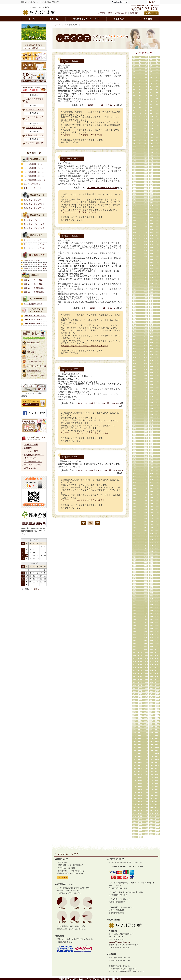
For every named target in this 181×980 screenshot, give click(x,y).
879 (151, 578)
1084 (151, 700)
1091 (134, 706)
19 (151, 66)
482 (140, 343)
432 (140, 313)
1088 (146, 703)
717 (140, 483)
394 (151, 289)
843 (146, 557)
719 (151, 483)
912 (140, 599)
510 (157, 358)
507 (140, 358)
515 (157, 361)
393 (146, 289)
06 (134, 60)
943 (146, 617)
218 (146, 185)
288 (146, 227)
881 (134, 581)
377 (140, 280)
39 (151, 78)
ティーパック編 (33, 343)
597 (140, 411)
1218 (146, 780)
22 (140, 69)
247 (140, 203)
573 (146, 396)
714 (151, 480)
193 (146, 170)
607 (140, 417)
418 (146, 304)
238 (146, 197)
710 (157, 477)
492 (140, 349)
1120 (157, 721)
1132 (140, 730)
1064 (151, 688)
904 (151, 593)
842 (140, 557)
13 (146, 63)
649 (151, 441)
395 (157, 289)
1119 (151, 721)
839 (151, 554)
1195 (157, 766)
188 (146, 167)
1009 (151, 655)
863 (146, 569)
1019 (151, 661)
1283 (146, 819)
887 (140, 584)
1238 (146, 792)
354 (151, 265)
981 (134, 641)
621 (134, 426)
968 (146, 632)
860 (157, 566)
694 (151, 468)
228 (146, 191)
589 (151, 405)
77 (140, 102)
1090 (157, 703)
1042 (140, 676)
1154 (151, 742)
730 (157, 489)
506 (134, 358)
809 (151, 536)
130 (157, 131)
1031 (134, 670)
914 (151, 599)
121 (134, 128)
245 (157, 200)
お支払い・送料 (105, 13)
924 (151, 605)
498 (146, 352)
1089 (151, 703)
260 (157, 209)
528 (146, 370)
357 (140, 268)
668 (146, 453)
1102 (140, 712)
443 (146, 319)
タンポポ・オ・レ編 (35, 357)
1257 (140, 804)
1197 (140, 769)
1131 (134, 730)
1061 (134, 688)
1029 (151, 667)
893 (146, 587)
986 (134, 643)
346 (134, 262)
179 (151, 161)
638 (146, 435)
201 (134, 176)
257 (140, 209)
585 (157, 402)
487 (140, 346)
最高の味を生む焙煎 (35, 135)
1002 (140, 652)
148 (146, 143)
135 (157, 134)
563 (146, 390)
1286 (134, 822)
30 (157, 72)
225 (157, 188)
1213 (146, 777)
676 (134, 459)
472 (140, 337)
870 (157, 572)
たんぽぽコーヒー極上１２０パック (101, 105)
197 (140, 173)
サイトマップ (30, 458)
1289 (151, 822)
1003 (146, 652)
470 (157, 334)
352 (140, 265)
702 (140, 474)
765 (157, 509)
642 (140, 438)
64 (151, 93)
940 (157, 614)
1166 (134, 751)
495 (157, 349)
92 (140, 111)
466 (134, 334)
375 (157, 277)
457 (140, 328)
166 (134, 155)
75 (157, 99)
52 (140, 87)
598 (146, 411)
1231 (134, 789)
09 (151, 60)
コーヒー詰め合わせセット (34, 324)
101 (134, 116)
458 (146, 328)
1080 (157, 697)
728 (146, 489)
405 (157, 295)
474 (151, 337)
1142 (140, 736)
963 (146, 629)
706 (134, 477)
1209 (151, 774)
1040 (157, 673)
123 (146, 128)
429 (151, 310)
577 (140, 399)
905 (157, 593)
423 (146, 307)
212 (140, 182)
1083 (146, 700)
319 (151, 245)
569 (151, 393)
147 (140, 143)
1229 (151, 786)
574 (151, 396)
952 (140, 623)
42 (140, 81)
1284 (151, 819)
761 (134, 509)
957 (140, 626)
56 (134, 90)
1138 (146, 733)
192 (140, 170)
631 (134, 432)
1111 (134, 718)
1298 (146, 828)
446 (134, 322)
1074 (151, 694)
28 (146, 72)
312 (140, 242)
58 (146, 90)
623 (146, 426)
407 (140, 298)
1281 (134, 819)
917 (140, 602)
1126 (134, 727)
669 (151, 453)
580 (157, 399)
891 (134, 587)
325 (157, 247)
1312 (140, 837)
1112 (140, 718)
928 (146, 608)
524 (151, 367)
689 (151, 465)
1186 (134, 763)
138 (146, 137)
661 (134, 450)
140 (157, 137)
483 (146, 343)
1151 (134, 742)
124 (151, 128)
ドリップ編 (31, 347)
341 (134, 259)
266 (134, 215)
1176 (134, 757)
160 (157, 149)
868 (146, 572)
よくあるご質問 (31, 451)
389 (151, 286)
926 (134, 608)
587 (140, 405)
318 (146, 245)
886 (134, 584)
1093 (146, 706)
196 (134, 173)
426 (134, 310)
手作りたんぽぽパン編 (35, 375)
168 (146, 155)
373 (146, 277)
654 (151, 444)
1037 (140, 673)
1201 (134, 772)
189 (151, 167)
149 (151, 143)
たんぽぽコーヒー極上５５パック (90, 403)
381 (134, 283)
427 (140, 310)
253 (146, 206)
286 (134, 227)
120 (157, 125)
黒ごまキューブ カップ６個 (34, 208)
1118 (146, 721)
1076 (134, 697)
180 (157, 161)
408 (146, 298)
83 (146, 105)
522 (140, 367)
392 (140, 289)
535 (157, 373)
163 (146, 152)
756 (134, 507)
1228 (146, 786)
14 (151, 63)
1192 (140, 766)
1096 (134, 709)
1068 (146, 691)
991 (134, 646)
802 (140, 533)
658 (146, 447)
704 (151, 474)
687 (140, 465)
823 (146, 545)
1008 (146, 655)
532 (140, 373)
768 (146, 512)
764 (151, 509)
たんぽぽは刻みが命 (35, 143)
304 (151, 236)
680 (157, 459)
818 (146, 542)
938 (146, 614)
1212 (140, 777)
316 (134, 245)
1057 (140, 685)
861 (134, 569)
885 (157, 581)
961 (134, 629)
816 (134, 542)
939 (151, 614)
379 (151, 280)
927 (140, 608)
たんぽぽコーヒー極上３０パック (102, 308)
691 (134, 468)
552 (140, 384)
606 (134, 417)
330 (157, 250)
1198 (146, 769)
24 (151, 69)
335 (157, 253)
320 (157, 245)
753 (146, 504)
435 (157, 313)
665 (157, 450)
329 (151, 250)
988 (146, 643)
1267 (140, 810)
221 (134, 188)
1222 (140, 783)
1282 (140, 819)
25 (157, 69)
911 (134, 599)
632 (140, 432)
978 (146, 638)
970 (157, 632)
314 (151, 242)
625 (157, 426)
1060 (157, 685)
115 (157, 122)
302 (140, 236)
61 (134, 93)
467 (140, 334)
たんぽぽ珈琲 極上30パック (34, 172)
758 (146, 507)
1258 (146, 804)
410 (157, 298)
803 (146, 533)
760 (157, 507)
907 (140, 596)
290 (157, 227)
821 (134, 545)
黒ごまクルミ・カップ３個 (34, 244)
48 (146, 84)
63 (146, 93)
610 (157, 417)
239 (151, 197)
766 (134, 512)
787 (140, 524)
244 (151, 200)
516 (134, 364)
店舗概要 (134, 13)
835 (157, 551)
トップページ (58, 25)
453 (146, 325)
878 (146, 578)
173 (146, 158)
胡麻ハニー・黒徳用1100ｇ (34, 292)
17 (140, 66)
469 (151, 334)
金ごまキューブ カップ (32, 220)
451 (134, 325)
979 (151, 638)
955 (157, 623)
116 (134, 125)
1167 (140, 751)
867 (140, 572)
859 (151, 566)
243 (146, 200)
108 (146, 119)
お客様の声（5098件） (34, 455)
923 (146, 605)
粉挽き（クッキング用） (33, 188)
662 (140, 450)
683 (146, 462)
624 (151, 426)
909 (151, 596)
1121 (134, 724)
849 (151, 560)
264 (151, 212)
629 (151, 429)
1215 (157, 777)
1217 (140, 780)
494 (151, 349)
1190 (157, 763)
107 (140, 119)
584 (151, 402)
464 (151, 331)
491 (134, 349)
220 (157, 185)
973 (84, 523)
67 (140, 96)
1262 (140, 807)
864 (151, 569)
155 (157, 146)
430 (157, 310)
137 (140, 137)
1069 (151, 691)
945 (157, 617)
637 (140, 435)
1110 (157, 715)
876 (134, 578)
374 (151, 277)
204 (151, 176)
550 (157, 381)
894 (151, 587)
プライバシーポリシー (34, 465)
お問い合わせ (121, 13)
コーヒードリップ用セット (34, 320)
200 (157, 173)
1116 (134, 721)
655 (157, 444)
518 (146, 364)
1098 (146, 709)
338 (146, 256)
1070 (157, 691)
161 (134, 152)
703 (146, 474)
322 (140, 247)
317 (140, 245)
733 (146, 492)
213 (146, 182)
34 (151, 75)
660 (157, 447)
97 (140, 113)
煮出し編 (30, 352)
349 (151, 262)
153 (146, 146)
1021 (134, 664)
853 (146, 563)
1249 (151, 798)
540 (157, 376)
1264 (151, 807)
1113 (146, 718)
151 (134, 146)
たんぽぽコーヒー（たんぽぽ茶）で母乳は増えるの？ (85, 346)
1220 (157, 780)
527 (140, 370)
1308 (146, 834)
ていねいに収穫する (35, 109)
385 (157, 283)
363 (146, 271)
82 (140, 105)
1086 (134, 703)
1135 (157, 730)
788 (146, 524)
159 (151, 149)
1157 (140, 745)
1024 (151, 664)
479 (151, 340)
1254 (151, 801)
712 (140, 480)
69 (151, 96)
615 (157, 420)
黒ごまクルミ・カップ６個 (34, 248)
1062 (140, 688)
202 (140, 176)
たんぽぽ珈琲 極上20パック (34, 168)
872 (140, 575)
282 (140, 224)
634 (151, 432)
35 (157, 75)
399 (151, 256)
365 (157, 271)
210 (157, 179)
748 (146, 501)
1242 (140, 795)
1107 (140, 715)
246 (134, 203)
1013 (146, 658)
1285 (157, 819)
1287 (140, 822)
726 (134, 489)
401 (134, 295)
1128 (146, 727)
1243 (146, 795)
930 (157, 608)
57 (140, 90)
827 (140, 548)
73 (146, 99)
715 (157, 480)
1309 (151, 834)
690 (157, 465)
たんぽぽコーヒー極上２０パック (102, 188)
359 (151, 268)
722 (140, 486)
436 (134, 316)
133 (146, 134)
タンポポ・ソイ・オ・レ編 (36, 366)
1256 (134, 804)
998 (146, 649)
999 (151, 649)
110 (157, 119)
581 (134, 402)
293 (146, 230)
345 (157, 259)
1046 (134, 679)
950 (157, 620)
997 (140, 649)
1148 (146, 739)
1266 (134, 810)
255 (157, 206)
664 (151, 450)
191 (134, 170)
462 (140, 331)
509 (151, 358)
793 (146, 527)
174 (151, 158)
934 (151, 611)
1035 (157, 670)
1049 (151, 679)
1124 (151, 724)
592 (140, 408)
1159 (151, 745)
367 (140, 274)
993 (146, 646)
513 (146, 361)
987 (140, 643)
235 (157, 194)
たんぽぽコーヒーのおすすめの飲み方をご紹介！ (83, 500)
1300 (157, 828)
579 (151, 399)
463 (146, 331)
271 (134, 218)
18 (146, 66)
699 (151, 471)
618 (146, 423)
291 (134, 230)
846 (134, 560)
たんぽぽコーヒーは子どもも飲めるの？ (79, 212)
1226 (134, 786)
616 (134, 423)
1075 (157, 694)
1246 (134, 798)
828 (146, 548)
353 (146, 265)
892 (140, 587)
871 (134, 575)
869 (151, 572)
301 (134, 236)
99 (151, 113)
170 (157, 155)
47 (140, 84)
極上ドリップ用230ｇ (32, 184)
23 (146, 69)
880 (157, 578)
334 (151, 253)
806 (134, 536)
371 (134, 277)
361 (134, 271)
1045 (157, 676)
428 (146, 310)
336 (134, 256)
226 (134, 191)
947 (140, 620)
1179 (151, 757)
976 (134, 638)
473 (146, 337)
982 (140, 641)
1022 (140, 664)
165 (157, 152)
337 (140, 256)
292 (140, 230)
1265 (157, 807)
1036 (134, 673)
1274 (151, 813)
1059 (151, 685)
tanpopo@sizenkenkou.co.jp (120, 942)
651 (134, 444)
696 (134, 471)
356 (134, 268)
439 (151, 316)
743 (146, 498)
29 (151, 72)
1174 (151, 754)
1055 (157, 682)
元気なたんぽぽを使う (35, 100)
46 (134, 84)
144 (151, 140)
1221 (134, 783)
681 (134, 462)
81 (134, 105)
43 (146, 81)
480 (157, 340)
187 (140, 167)
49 (151, 84)
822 (140, 545)
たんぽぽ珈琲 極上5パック (34, 164)
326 (134, 250)
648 (146, 441)
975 (97, 523)
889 (151, 584)
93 (146, 111)
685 (157, 462)
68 (146, 96)
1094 (151, 706)
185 (157, 164)
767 (140, 512)
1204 (151, 772)
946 (134, 620)
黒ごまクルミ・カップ (32, 240)
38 (146, 78)
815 (157, 539)
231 (134, 194)
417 (140, 304)
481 (134, 343)
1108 (146, 715)
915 (157, 599)
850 (157, 560)
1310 (157, 834)
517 (140, 364)
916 (134, 602)
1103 (146, 712)
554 (151, 384)
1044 (151, 676)
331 (134, 253)
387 (140, 286)
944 (151, 617)
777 (140, 518)
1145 (157, 736)
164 (151, 152)
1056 (134, 685)
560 (157, 387)
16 (134, 66)
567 (140, 393)
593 (146, 408)
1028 (146, 667)
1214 (151, 777)
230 (157, 191)
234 (151, 194)
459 (151, 328)
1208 (146, 774)
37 (140, 78)
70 (157, 96)
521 (134, 367)
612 (140, 420)
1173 (146, 754)
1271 (134, 813)
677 (140, 459)
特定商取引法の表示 (33, 462)
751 (134, 504)
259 (151, 209)
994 (151, 646)
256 (134, 209)
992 (140, 646)
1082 (140, 700)
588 (146, 405)
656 (134, 447)
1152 (140, 742)
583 (146, 402)
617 (140, 423)
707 (140, 477)
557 (140, 387)
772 (140, 515)
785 (157, 521)
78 (146, 102)
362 (140, 271)
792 (140, 527)
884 (151, 581)
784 (151, 521)
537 (140, 376)
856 (134, 566)
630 (157, 429)
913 (146, 599)
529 (151, 370)
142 (140, 140)
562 (140, 390)
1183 (146, 760)
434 (151, 313)
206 (134, 179)
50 (157, 84)
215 (157, 182)
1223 (146, 783)
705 (157, 474)
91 (134, 111)
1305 (157, 831)
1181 (134, 760)
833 (146, 551)
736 (134, 495)
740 (157, 495)
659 (151, 447)
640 (157, 435)
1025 (157, 664)
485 (157, 343)
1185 (157, 760)
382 (140, 283)
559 (151, 387)
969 (151, 632)
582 (140, 402)
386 (134, 286)
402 (140, 295)
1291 (134, 825)
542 (140, 378)
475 (157, 337)
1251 (134, 801)
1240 (157, 792)
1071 (134, 694)
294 (151, 230)
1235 (157, 789)
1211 (134, 777)
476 (134, 340)
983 (146, 641)
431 (134, 313)
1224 (151, 783)
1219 (151, 780)
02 (140, 57)
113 (146, 122)
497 (140, 352)
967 (140, 632)
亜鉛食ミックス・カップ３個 (35, 264)
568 (146, 393)
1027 (140, 667)
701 (134, 474)
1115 (157, 718)
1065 (157, 688)
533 (146, 373)
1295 (157, 825)
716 (134, 483)
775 (157, 515)
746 (134, 501)
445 (157, 319)
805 (157, 533)
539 (151, 376)
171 (134, 158)
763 (146, 509)
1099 (151, 709)
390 (157, 286)
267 (140, 215)
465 (157, 331)
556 (134, 387)
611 (134, 420)
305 (157, 236)
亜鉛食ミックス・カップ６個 (35, 268)
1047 (140, 679)
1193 (146, 766)
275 (157, 218)
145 (157, 140)
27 (140, 72)
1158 (146, 745)
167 (140, 155)
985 (157, 641)
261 (134, 212)
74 (151, 99)
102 (140, 116)
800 (157, 530)
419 (151, 304)
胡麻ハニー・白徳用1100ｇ (34, 288)
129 (151, 131)
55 (157, 87)
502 (140, 355)
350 (157, 262)
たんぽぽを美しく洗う (35, 119)
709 (151, 477)
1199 (151, 769)
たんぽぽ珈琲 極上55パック (34, 176)
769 (151, 512)
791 (134, 527)
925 (157, 605)
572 (140, 396)
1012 (140, 658)
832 (140, 551)
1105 (157, 712)
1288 (146, 822)
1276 (134, 816)
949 (151, 620)
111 (134, 122)
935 (157, 611)
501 (134, 355)
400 (157, 292)
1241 (134, 795)
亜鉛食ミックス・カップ (33, 260)
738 (146, 495)
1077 (140, 697)
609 (151, 417)
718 (146, 483)
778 (146, 518)
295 (157, 230)
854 (151, 563)
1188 (146, 763)
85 (157, 105)
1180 (157, 757)
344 (151, 259)
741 (134, 498)
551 (134, 384)
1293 (146, 825)
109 (151, 119)
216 (134, 185)
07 (140, 60)
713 (146, 480)
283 (146, 224)
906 (134, 596)
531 (134, 373)
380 (157, 280)
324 (151, 247)
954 (151, 623)
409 (151, 298)
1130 (157, 727)
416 (134, 304)
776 (134, 518)
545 (157, 378)
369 (151, 274)
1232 (140, 789)
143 (146, 140)
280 (157, 221)
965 (157, 629)
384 (151, 283)
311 (134, 242)
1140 (157, 733)
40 (157, 78)
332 (140, 253)
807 (140, 536)
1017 (140, 661)
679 (151, 459)
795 (157, 527)
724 (151, 486)
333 (146, 253)
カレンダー (34, 564)
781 (134, 521)
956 (134, 626)
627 (140, 429)
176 (134, 161)
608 (146, 417)
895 (157, 587)
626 (134, 429)
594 (151, 408)
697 (140, 471)
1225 (157, 783)
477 (140, 340)
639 (151, 435)
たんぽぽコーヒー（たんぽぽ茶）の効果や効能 (82, 135)
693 (146, 468)
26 (134, 72)
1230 (157, 786)
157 (140, 149)
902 (140, 593)
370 (157, 274)
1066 (134, 691)
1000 (157, 649)
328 (146, 250)
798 (146, 530)
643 (146, 438)
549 (151, 381)
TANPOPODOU (92, 979)
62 (140, 93)
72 (140, 99)
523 (146, 367)
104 (151, 116)
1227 (140, 786)
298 (146, 233)
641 (134, 438)
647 (140, 441)
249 (151, 203)
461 (134, 331)
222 (140, 188)
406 (134, 298)
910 (157, 596)
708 (146, 477)
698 (146, 471)
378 (146, 280)
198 (146, 173)
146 (134, 143)
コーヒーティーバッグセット (35, 316)
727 (140, 489)
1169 (151, 751)
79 (151, 102)
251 (134, 206)
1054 (151, 682)
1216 (134, 780)
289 (151, 227)
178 (146, 161)
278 (146, 221)
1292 (140, 825)
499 (151, 352)
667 (140, 453)
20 (157, 66)
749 (151, 501)
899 (151, 590)
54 (151, 87)
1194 (151, 766)
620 (157, 423)
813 (146, 539)
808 (146, 536)
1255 (157, 801)
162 (140, 152)
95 (157, 111)
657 (140, 447)
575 (157, 396)
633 (146, 432)
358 (146, 268)
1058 (146, 685)
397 (140, 292)
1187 (140, 763)
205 (157, 176)
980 (157, 638)
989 (151, 643)
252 (140, 206)
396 (134, 292)
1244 (151, 795)
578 (146, 399)
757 (140, 507)
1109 (151, 715)
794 (151, 527)
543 (146, 378)
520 (157, 364)
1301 (134, 831)
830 (157, 548)
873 (146, 575)
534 (151, 373)
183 (146, 164)
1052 (140, 682)
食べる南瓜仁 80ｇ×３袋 (33, 304)
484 (151, 343)
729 (151, 489)
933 (146, 611)
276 (134, 221)
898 (146, 590)
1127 (140, 727)
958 (146, 626)
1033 (146, 670)
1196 (134, 769)
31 (134, 75)
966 (134, 632)
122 (140, 128)
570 (157, 393)
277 (140, 221)
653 (146, 444)
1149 (151, 739)
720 (157, 483)
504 (151, 355)
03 (146, 57)
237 (140, 197)
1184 (151, 760)
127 (140, 131)
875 (157, 575)
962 (140, 629)
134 (151, 134)
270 (157, 215)
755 (157, 504)
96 (134, 113)
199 (151, 173)
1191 (134, 766)
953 (146, 623)
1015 (157, 658)
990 (157, 643)
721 (134, 486)
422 (140, 307)
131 (134, 134)
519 (151, 364)
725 (157, 486)
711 (134, 480)
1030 (157, 667)
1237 (140, 792)
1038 (146, 673)
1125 (157, 724)
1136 (134, 733)
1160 (157, 745)
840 (157, 554)
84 (151, 105)
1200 (157, 769)
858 (146, 566)
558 (146, 387)
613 (146, 420)
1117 (140, 721)
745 (157, 498)
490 (157, 346)
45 (157, 81)
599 (151, 411)
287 (140, 227)
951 (134, 623)
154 (151, 146)
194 (151, 170)
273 (146, 218)
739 (151, 495)
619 (151, 423)
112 (140, 122)
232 (140, 194)
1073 (146, 694)
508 (146, 358)
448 (146, 322)
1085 (157, 700)
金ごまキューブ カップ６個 (34, 228)
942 (140, 617)
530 (157, 370)
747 (140, 501)
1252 (140, 801)
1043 (146, 676)
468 (146, 334)
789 (151, 524)
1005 (157, 652)
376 (134, 280)
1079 (151, 697)
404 (151, 295)
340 (157, 256)
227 (140, 191)
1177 (140, 757)
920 (157, 602)
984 (151, 641)
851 (134, 563)
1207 (140, 774)
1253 (146, 801)
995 (157, 646)
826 (134, 548)
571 (134, 396)
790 (157, 524)
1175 (157, 754)
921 (134, 605)
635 (157, 432)
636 (134, 435)
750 (157, 501)
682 (140, 462)
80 (157, 102)
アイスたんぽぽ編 (34, 361)
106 (134, 119)
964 (151, 629)
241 (151, 182)
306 (134, 239)
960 (157, 626)
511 (134, 361)
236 (134, 197)
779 (151, 518)
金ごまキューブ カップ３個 (34, 224)
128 (146, 131)
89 (151, 108)
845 (157, 557)
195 (157, 170)
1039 (151, 673)
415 (157, 301)
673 (146, 456)
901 (134, 593)
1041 (134, 676)
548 (146, 381)
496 (134, 352)
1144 (151, 736)
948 (146, 620)
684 (151, 462)
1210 (157, 774)
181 (134, 164)
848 (146, 560)
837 (140, 554)
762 (140, 509)
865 (157, 569)
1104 (151, 712)
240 (157, 197)
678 (146, 459)
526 (134, 370)
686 (134, 465)
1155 (157, 742)
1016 (134, 661)
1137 (140, 733)
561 (134, 390)
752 (140, 504)
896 (134, 590)
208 (146, 179)
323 (146, 247)
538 (146, 376)
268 (146, 215)
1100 (157, 709)
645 (157, 438)
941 (134, 617)
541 (134, 378)
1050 (157, 679)
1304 (151, 831)
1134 (151, 730)
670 (157, 453)
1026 (134, 667)
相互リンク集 (30, 468)
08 (146, 60)
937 (140, 614)
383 (146, 283)
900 (157, 590)
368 (146, 274)
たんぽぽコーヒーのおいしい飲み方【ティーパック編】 (86, 433)
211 (134, 182)
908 (146, 596)
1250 (157, 798)
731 (134, 492)
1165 (157, 748)
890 (157, 584)
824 (151, 545)
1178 (146, 757)
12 (140, 63)
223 (146, 188)
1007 (140, 655)
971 (134, 635)
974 (151, 635)
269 (151, 215)
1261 (134, 807)
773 (146, 515)
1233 (146, 789)
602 (140, 414)
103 (146, 116)
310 (157, 239)
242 (140, 200)
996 (134, 649)
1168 (146, 751)
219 (151, 185)
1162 (140, 748)
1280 (157, 816)
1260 (157, 804)
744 (151, 498)
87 (140, 108)
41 (134, 81)
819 (151, 542)
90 (157, 108)
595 (157, 408)
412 (140, 301)
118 (146, 125)
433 (146, 313)
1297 (140, 828)
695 (157, 468)
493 (146, 349)
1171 (134, 754)
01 (134, 57)
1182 (140, 760)
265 (157, 212)
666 (134, 453)
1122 (140, 724)
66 (134, 96)
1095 (157, 706)
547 (140, 381)
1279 (151, 816)
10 (157, 60)
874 (151, 575)
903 (146, 593)
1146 (134, 739)
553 (146, 384)
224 (151, 188)
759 (151, 507)
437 (140, 316)
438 (146, 316)
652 (140, 444)
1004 (151, 652)
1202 (140, 772)
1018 (146, 661)
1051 (134, 682)
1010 (157, 655)
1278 (146, 816)
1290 (157, 822)
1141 (134, 736)
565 (157, 390)
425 (157, 307)
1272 (140, 813)
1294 (151, 825)
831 (134, 551)
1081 (134, 700)
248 (146, 203)
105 (157, 116)
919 (151, 602)
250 (157, 203)
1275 (157, 813)
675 (157, 456)
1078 (146, 697)
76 (134, 102)
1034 (151, 670)
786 (134, 524)
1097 (140, 709)
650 (157, 441)
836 (134, 554)
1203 (146, 772)
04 (151, 57)
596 (134, 411)
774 (151, 515)
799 (151, 530)
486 (134, 346)
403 (146, 295)
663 (146, 450)
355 (157, 265)
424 (151, 307)
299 (151, 233)
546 (134, 381)
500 (157, 352)
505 (157, 355)
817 (140, 542)
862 (140, 569)
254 (151, 206)
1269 (151, 810)
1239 (151, 792)
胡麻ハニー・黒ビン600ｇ (34, 284)
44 (151, 81)
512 (140, 361)
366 (134, 274)
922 (140, 605)
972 (140, 635)
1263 (146, 807)
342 (140, 259)
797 (140, 530)
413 (146, 301)
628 (146, 429)
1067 (140, 691)
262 (140, 212)
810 (157, 536)
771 (134, 515)
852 (140, 563)
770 (157, 512)
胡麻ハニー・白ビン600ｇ (34, 280)
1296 (134, 828)
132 (140, 134)
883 (146, 581)
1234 (151, 789)
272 (140, 218)
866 (134, 572)
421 (134, 307)
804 (151, 533)
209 (151, 179)
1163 (146, 748)
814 (151, 539)
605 (157, 414)
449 (151, 322)
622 (140, 426)
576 (134, 399)
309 (151, 239)
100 (157, 113)
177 (140, 161)
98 (146, 113)
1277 (140, 816)
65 (157, 93)
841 (134, 557)
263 (146, 212)
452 (140, 325)
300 (157, 233)
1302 (140, 831)
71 (134, 99)
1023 (146, 664)
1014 (151, 658)
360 (157, 268)
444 (151, 319)
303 (146, 236)
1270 (157, 810)
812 (140, 539)
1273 (146, 813)
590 (157, 405)
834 (151, 551)
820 (157, 542)
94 (151, 111)
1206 (134, 774)
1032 (140, 670)
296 (134, 233)
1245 (157, 795)
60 (157, 90)
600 (157, 411)
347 (140, 262)
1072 (140, 694)
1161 (134, 748)
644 (151, 438)
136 (134, 137)
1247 (140, 798)
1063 (146, 688)
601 (134, 414)
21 (134, 69)
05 (157, 57)
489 (151, 346)
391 (134, 289)
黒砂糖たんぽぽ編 (34, 371)
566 (134, 393)
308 (146, 239)
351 (157, 242)
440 (157, 316)
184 (151, 164)
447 (140, 322)
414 (151, 301)
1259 (151, 804)
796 (134, 530)
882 (140, 581)
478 (146, 340)
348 (146, 262)
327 (140, 250)
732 (140, 492)
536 (134, 376)
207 (140, 179)
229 (151, 191)
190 (157, 167)
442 (140, 319)
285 (157, 224)
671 (134, 456)
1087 (140, 703)
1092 (140, 706)
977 (140, 638)
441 (134, 319)
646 (134, 441)
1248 (146, 798)
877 (140, 578)
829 (151, 548)
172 (140, 158)
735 (157, 492)
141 (134, 140)
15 (157, 63)
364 (151, 271)
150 (157, 143)
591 (134, 408)
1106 (134, 715)
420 (157, 304)
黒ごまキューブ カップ (32, 200)
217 (140, 185)
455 (157, 325)
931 (134, 611)
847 (140, 560)
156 (134, 149)
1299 (151, 828)
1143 (146, 736)
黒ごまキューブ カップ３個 (34, 204)
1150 (157, 739)
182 (140, 164)
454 (151, 325)
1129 (151, 727)
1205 (157, 772)
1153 (146, 742)
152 (140, 146)
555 (157, 384)
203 (146, 176)
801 (134, 533)
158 (146, 149)
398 (146, 292)
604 (151, 414)
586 (134, 405)
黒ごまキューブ (114, 403)
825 (157, 545)
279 (151, 221)
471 (134, 337)
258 (146, 209)
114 (151, 122)
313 (146, 242)
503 (146, 355)
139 (151, 137)
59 (151, 90)
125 (157, 128)
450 (157, 322)
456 (134, 328)
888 (146, 584)
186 (134, 167)
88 (146, 108)
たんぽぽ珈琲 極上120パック (35, 180)
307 (140, 239)
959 (151, 626)
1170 (157, 751)
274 (151, 218)
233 (146, 194)
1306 (134, 834)
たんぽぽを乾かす (34, 128)
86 (134, 108)
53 (146, 87)
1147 (140, 739)
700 (157, 471)
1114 (151, 718)
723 (146, 486)
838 (146, 554)
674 (151, 456)
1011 (134, 658)
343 (146, 259)
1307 (140, 834)
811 (134, 539)
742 (140, 498)
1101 (134, 712)
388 (146, 286)
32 (140, 75)
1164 (151, 748)
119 (151, 125)
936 (134, 614)
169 (151, 155)
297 (140, 233)
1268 (146, 810)
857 (140, 566)
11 (134, 63)
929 (151, 608)
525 (157, 367)
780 (157, 518)
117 (140, 125)
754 (151, 504)
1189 (151, 763)
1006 (134, 655)
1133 (146, 730)
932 (140, 611)
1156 (134, 745)
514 (151, 361)
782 (140, 521)
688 (146, 465)
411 (134, 301)
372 (140, 277)
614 (151, 420)
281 (134, 224)
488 (146, 346)
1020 (157, 661)
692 (140, 468)
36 (134, 78)
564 (151, 390)
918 (146, 602)
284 (151, 224)
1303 (146, 831)
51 (134, 87)
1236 (134, 792)
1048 (146, 679)
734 (151, 492)
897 (140, 590)
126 (134, 131)
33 (146, 75)
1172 (140, 754)
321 (134, 247)
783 (146, 521)
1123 (146, 724)
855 (157, 563)
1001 (134, 652)
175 (157, 158)
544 (151, 378)
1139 (151, 733)
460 (157, 328)
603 (146, 414)
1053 (146, 682)
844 (151, 557)
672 (140, 456)
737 (140, 495)
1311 (134, 837)
